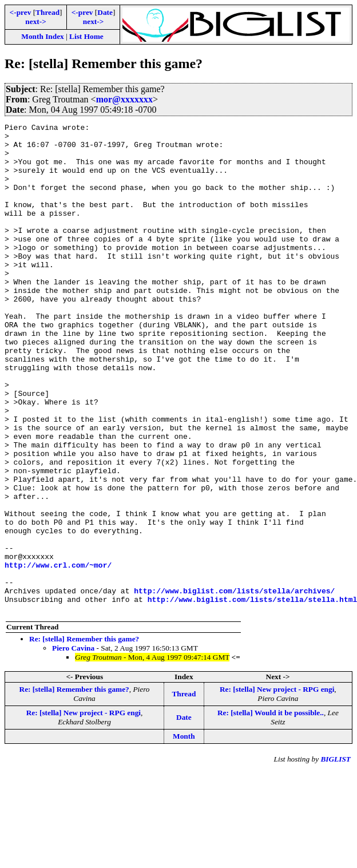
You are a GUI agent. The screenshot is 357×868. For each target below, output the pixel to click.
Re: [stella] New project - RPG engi (277, 787)
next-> (35, 21)
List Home (86, 36)
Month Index (42, 36)
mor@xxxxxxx (124, 99)
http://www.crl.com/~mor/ (58, 654)
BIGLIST (336, 857)
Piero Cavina (73, 746)
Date (105, 12)
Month (184, 834)
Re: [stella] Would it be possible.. (271, 810)
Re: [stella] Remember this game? (84, 737)
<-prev (21, 12)
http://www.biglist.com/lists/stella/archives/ (234, 685)
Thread (47, 12)
